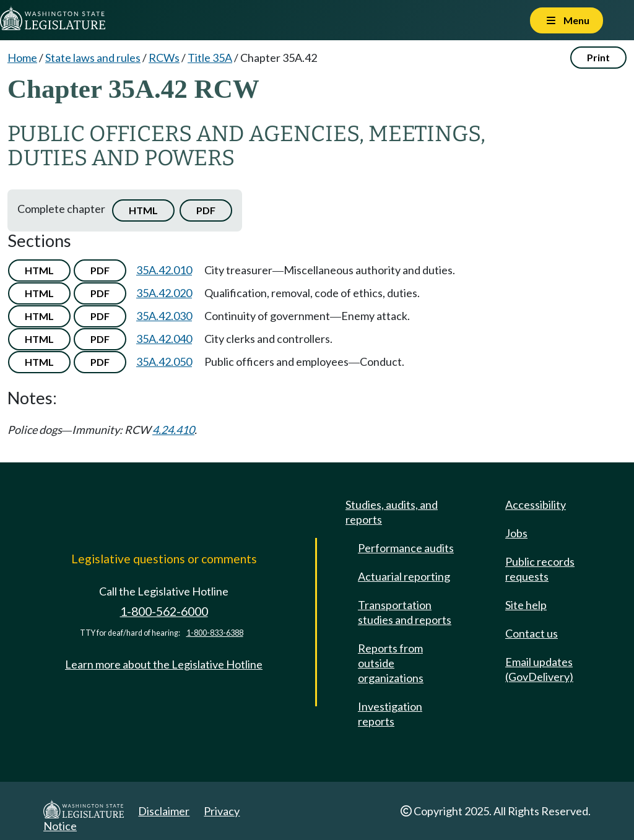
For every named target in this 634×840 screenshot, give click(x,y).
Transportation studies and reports (405, 612)
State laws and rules (93, 58)
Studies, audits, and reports (392, 512)
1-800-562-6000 (164, 611)
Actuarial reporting (404, 576)
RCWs (164, 58)
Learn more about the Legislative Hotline (164, 664)
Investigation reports (390, 714)
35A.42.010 (164, 270)
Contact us (532, 633)
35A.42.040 (164, 339)
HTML (143, 210)
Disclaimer (164, 811)
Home (22, 58)
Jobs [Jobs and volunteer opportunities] (516, 533)
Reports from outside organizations (391, 663)
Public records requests (540, 569)
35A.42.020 (164, 293)
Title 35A (210, 58)
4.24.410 (173, 430)
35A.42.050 (164, 362)
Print (598, 57)
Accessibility (536, 504)
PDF (206, 210)
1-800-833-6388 (215, 633)
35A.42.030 (164, 316)
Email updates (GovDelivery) (539, 669)
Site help (526, 605)
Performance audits (406, 548)
